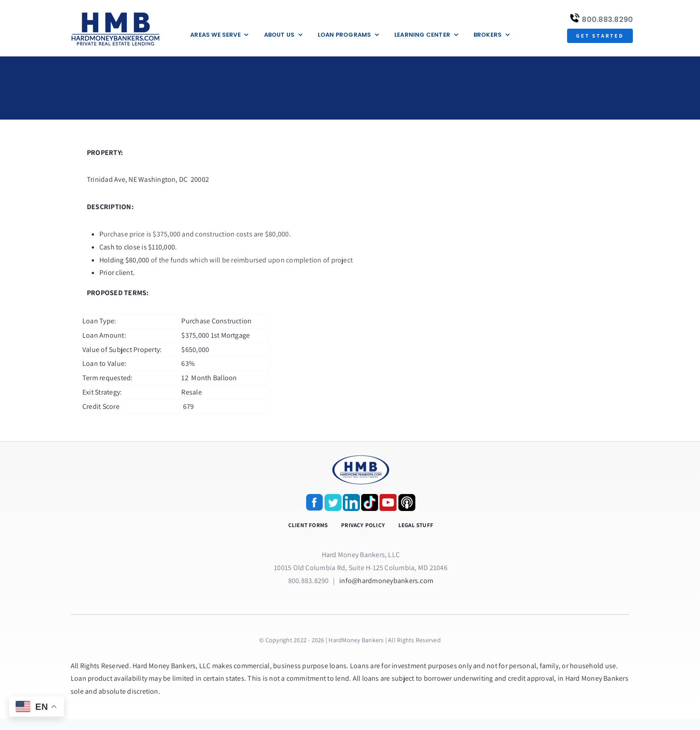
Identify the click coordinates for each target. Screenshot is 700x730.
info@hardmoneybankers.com (386, 581)
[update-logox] (115, 12)
